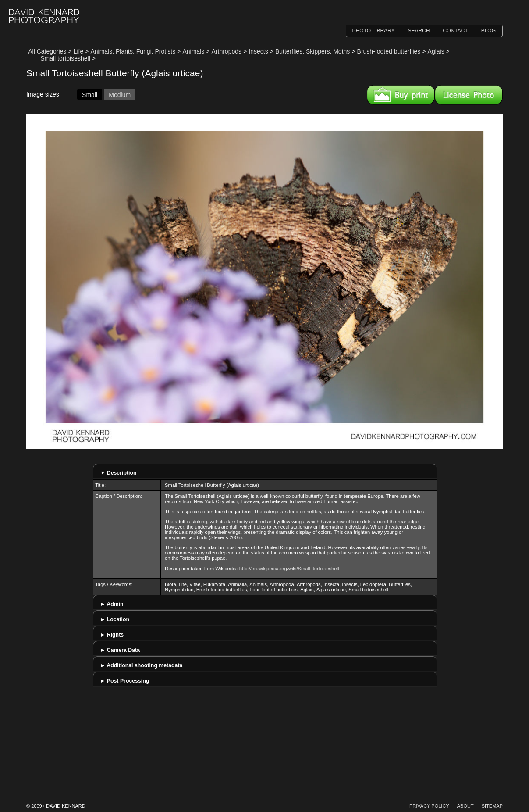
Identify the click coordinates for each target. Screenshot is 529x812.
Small (90, 94)
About (465, 806)
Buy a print (401, 95)
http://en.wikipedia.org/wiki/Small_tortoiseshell (289, 569)
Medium (120, 94)
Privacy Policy (429, 806)
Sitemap (492, 806)
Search (419, 31)
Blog (488, 31)
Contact (456, 31)
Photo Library (374, 31)
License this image (469, 95)
